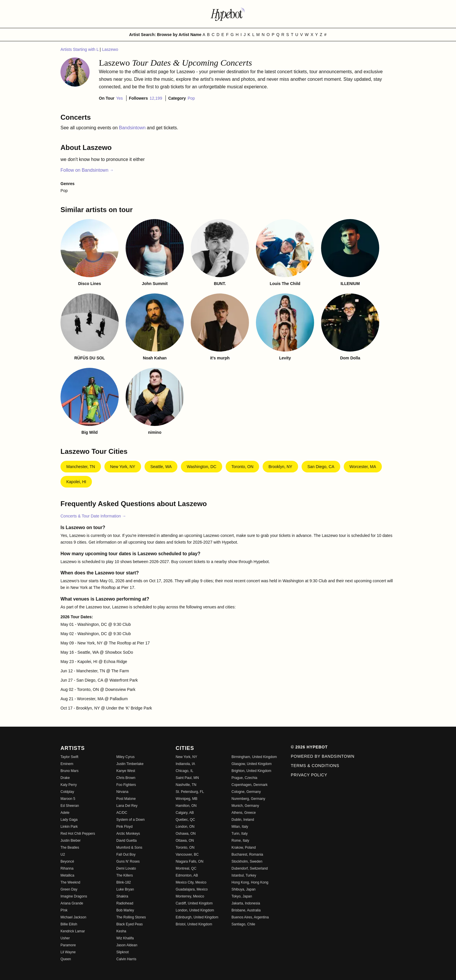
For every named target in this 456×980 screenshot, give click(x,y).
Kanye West (126, 771)
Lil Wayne (68, 952)
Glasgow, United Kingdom (252, 764)
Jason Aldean (127, 945)
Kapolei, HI (76, 482)
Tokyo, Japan (242, 896)
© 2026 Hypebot (309, 747)
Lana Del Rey (127, 806)
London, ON (185, 827)
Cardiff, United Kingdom (194, 903)
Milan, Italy (240, 827)
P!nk (64, 910)
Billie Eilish (69, 924)
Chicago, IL (185, 771)
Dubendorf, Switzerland (250, 868)
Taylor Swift (69, 757)
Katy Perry (69, 785)
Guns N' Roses (128, 861)
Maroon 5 (68, 799)
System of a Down (130, 820)
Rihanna (67, 868)
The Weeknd (70, 882)
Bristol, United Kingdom (194, 924)
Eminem (67, 764)
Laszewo (110, 49)
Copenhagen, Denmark (250, 785)
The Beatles (70, 848)
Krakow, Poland (244, 848)
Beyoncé (67, 861)
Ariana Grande (72, 903)
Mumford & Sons (129, 848)
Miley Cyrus (125, 757)
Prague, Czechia (244, 778)
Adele (65, 813)
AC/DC (122, 813)
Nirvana (122, 792)
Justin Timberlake (130, 764)
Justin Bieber (71, 841)
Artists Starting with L (80, 49)
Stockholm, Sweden (247, 861)
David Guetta (127, 841)
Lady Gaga (69, 820)
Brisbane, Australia (246, 910)
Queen (66, 959)
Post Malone (126, 799)
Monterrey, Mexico (190, 896)
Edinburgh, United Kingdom (197, 917)
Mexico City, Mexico (191, 882)
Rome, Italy (240, 841)
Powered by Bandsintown (323, 756)
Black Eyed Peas (130, 924)
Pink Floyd (124, 827)
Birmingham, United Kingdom (254, 757)
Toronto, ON (242, 467)
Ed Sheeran (70, 806)
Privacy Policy (309, 775)
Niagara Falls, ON (189, 861)
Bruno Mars (70, 771)
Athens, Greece (244, 813)
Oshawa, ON (186, 834)
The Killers (125, 875)
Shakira (122, 896)
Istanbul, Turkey (244, 875)
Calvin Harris (126, 959)
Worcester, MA (363, 467)
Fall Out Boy (126, 854)
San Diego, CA (321, 467)
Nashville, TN (186, 785)
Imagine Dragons (74, 896)
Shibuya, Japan (244, 889)
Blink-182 (124, 882)
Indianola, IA (185, 764)
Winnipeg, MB (187, 799)
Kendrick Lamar (73, 931)
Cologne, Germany (246, 792)
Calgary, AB (185, 813)
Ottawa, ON (185, 841)
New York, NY (123, 467)
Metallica (67, 875)
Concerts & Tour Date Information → (93, 516)
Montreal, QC (186, 868)
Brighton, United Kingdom (251, 771)
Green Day (69, 889)
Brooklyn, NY (280, 467)
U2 (63, 854)
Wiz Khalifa (125, 938)
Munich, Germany (245, 806)
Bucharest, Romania (247, 854)
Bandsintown (133, 128)
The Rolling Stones (131, 917)
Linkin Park (69, 827)
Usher (65, 938)
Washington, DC (201, 467)
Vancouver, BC (187, 854)
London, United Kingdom (195, 910)
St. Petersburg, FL (190, 792)
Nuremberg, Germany (248, 799)
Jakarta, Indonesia (246, 903)
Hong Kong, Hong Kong (250, 882)
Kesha (121, 931)
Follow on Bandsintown (87, 170)
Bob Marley (125, 910)
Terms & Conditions (315, 766)
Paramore (68, 945)
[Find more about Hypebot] (228, 14)
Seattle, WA (161, 467)
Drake (65, 778)
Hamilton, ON (186, 806)
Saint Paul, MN (187, 778)
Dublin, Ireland (243, 820)
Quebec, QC (185, 820)
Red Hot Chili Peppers (78, 834)
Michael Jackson (73, 917)
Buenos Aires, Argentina (250, 917)
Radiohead (125, 903)
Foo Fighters (126, 785)
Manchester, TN (81, 467)
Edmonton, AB (187, 875)
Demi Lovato (126, 868)
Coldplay (67, 792)
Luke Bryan (125, 889)
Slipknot (123, 952)
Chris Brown (126, 778)
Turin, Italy (240, 834)
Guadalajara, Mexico (192, 889)
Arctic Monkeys (128, 834)
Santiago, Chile (243, 924)
